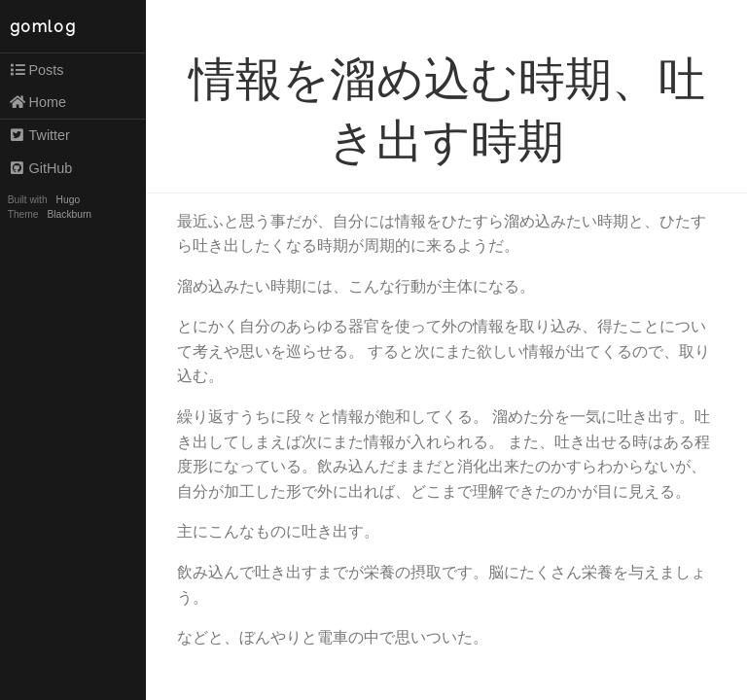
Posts (36, 70)
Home (37, 102)
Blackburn (70, 214)
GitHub (41, 168)
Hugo (68, 200)
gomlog (43, 27)
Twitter (39, 135)
